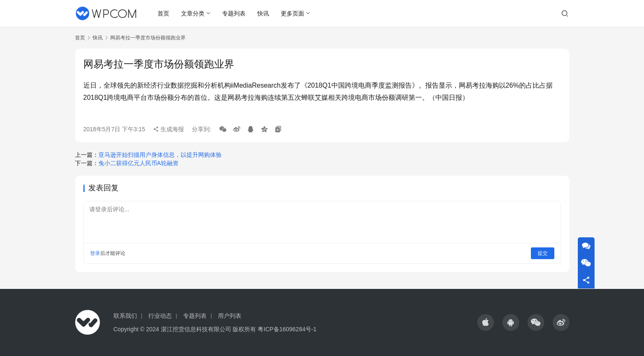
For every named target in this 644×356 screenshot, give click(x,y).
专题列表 (234, 13)
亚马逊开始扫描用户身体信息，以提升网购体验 (160, 155)
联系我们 (125, 316)
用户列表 (230, 316)
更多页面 (292, 13)
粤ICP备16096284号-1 (287, 329)
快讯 (263, 13)
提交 (543, 253)
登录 (95, 253)
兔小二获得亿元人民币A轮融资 (138, 163)
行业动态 (160, 316)
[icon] (486, 322)
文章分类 (193, 13)
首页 (163, 13)
